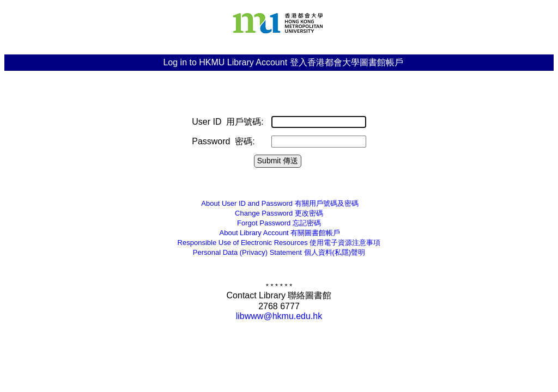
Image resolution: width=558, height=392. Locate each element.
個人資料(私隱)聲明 (279, 252)
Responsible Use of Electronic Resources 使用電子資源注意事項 (279, 243)
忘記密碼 (279, 223)
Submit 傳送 (278, 161)
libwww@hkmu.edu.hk (279, 316)
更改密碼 (279, 213)
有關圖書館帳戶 (279, 233)
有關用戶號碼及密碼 (279, 203)
